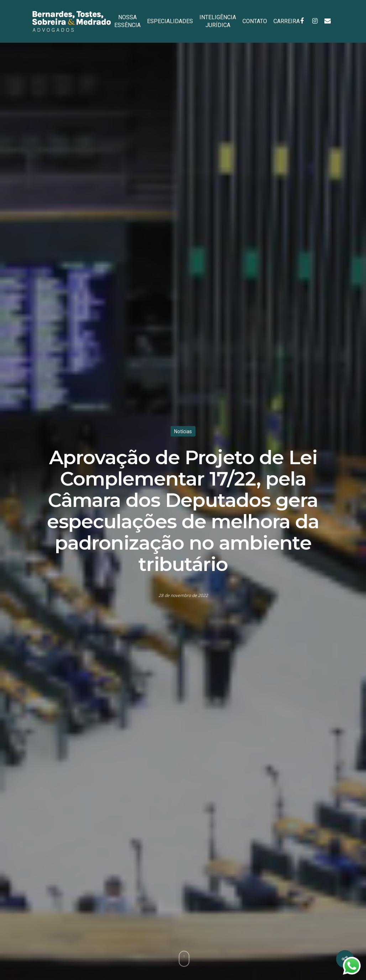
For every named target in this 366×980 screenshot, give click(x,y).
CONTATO (255, 21)
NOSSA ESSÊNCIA (127, 21)
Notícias (183, 431)
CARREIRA (287, 21)
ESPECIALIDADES (170, 21)
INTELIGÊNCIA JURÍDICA (218, 21)
